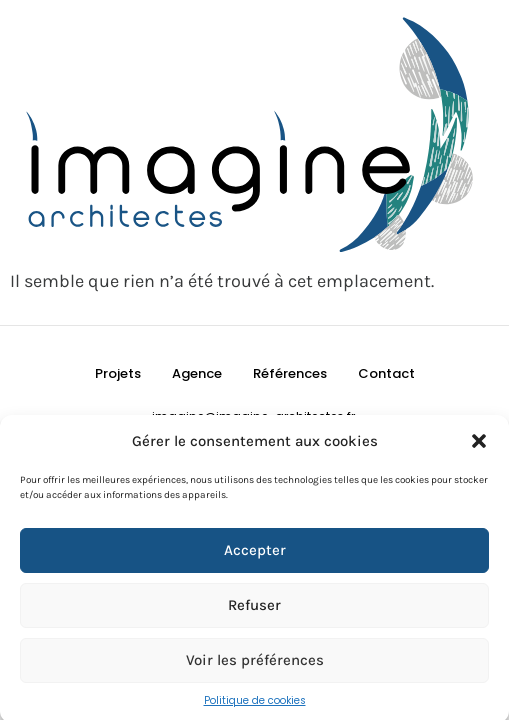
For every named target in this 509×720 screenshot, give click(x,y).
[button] (479, 445)
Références (290, 373)
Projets (118, 373)
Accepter (255, 553)
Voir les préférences (255, 663)
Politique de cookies (255, 703)
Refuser (254, 608)
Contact (386, 373)
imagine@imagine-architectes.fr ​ (255, 416)
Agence (197, 373)
